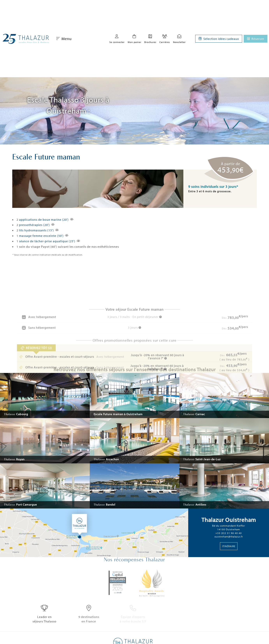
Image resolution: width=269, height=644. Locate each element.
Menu (64, 39)
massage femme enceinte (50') (41, 236)
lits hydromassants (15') (36, 230)
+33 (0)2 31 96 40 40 (229, 533)
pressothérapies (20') (34, 225)
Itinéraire (229, 546)
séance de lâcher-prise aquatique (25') (47, 241)
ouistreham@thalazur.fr (229, 536)
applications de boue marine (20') (44, 220)
